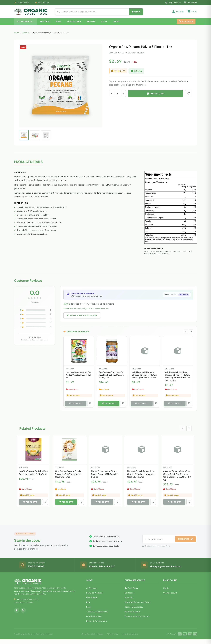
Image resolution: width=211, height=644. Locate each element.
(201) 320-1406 (23, 2)
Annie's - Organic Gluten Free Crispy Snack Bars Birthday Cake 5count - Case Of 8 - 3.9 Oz (177, 480)
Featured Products (94, 598)
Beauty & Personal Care (97, 626)
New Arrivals (92, 602)
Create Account (170, 598)
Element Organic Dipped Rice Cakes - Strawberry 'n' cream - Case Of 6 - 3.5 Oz (141, 478)
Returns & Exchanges (134, 612)
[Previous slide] (185, 335)
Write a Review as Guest (83, 319)
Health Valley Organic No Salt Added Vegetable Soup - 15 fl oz (79, 379)
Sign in (67, 307)
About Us (129, 602)
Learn (89, 612)
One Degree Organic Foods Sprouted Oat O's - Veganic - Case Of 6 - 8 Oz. (68, 478)
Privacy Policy (112, 639)
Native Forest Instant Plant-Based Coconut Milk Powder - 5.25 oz (105, 478)
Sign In (166, 593)
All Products (92, 593)
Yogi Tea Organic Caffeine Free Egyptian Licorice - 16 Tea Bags (33, 477)
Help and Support (132, 616)
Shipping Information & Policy (138, 607)
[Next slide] (191, 335)
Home (17, 36)
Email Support (44, 2)
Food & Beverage (94, 621)
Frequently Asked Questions (137, 621)
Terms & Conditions (130, 639)
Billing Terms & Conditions (92, 639)
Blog (88, 607)
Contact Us (130, 598)
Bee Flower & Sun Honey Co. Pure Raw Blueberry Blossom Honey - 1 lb (112, 379)
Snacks (26, 36)
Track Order (191, 2)
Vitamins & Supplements (97, 616)
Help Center (173, 2)
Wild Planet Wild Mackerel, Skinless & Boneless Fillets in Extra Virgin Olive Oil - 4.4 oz (144, 379)
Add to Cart (156, 97)
